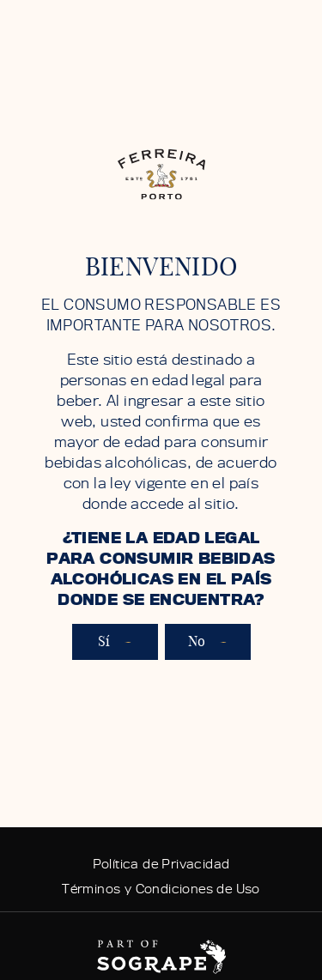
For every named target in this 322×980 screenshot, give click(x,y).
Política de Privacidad (161, 864)
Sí (115, 642)
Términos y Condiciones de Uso (161, 889)
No (208, 642)
